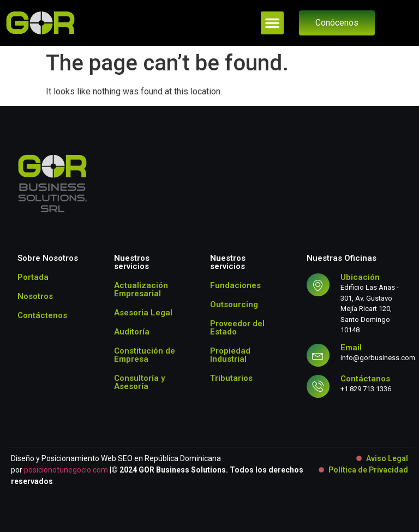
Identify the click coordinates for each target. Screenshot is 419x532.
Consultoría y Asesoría (139, 382)
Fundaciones (235, 285)
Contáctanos (365, 379)
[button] (272, 23)
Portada (33, 277)
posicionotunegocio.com (66, 470)
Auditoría (132, 332)
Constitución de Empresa (145, 355)
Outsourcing (234, 304)
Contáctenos (42, 315)
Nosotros (35, 296)
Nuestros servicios (132, 262)
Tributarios (231, 378)
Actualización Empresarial (141, 289)
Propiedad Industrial (230, 355)
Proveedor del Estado (237, 328)
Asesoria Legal (143, 313)
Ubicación (360, 277)
